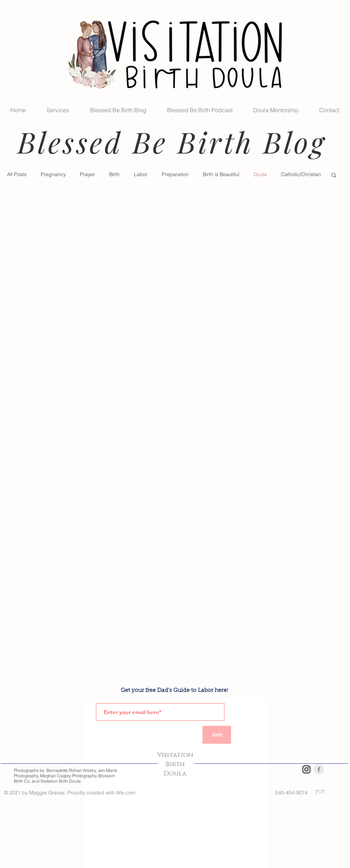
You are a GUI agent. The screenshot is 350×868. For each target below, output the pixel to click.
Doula (260, 174)
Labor (141, 174)
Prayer (87, 174)
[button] (334, 176)
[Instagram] (306, 769)
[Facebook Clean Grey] (319, 769)
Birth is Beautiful (221, 174)
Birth (114, 174)
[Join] (217, 735)
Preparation (175, 174)
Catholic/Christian (301, 174)
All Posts (17, 174)
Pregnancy (53, 174)
